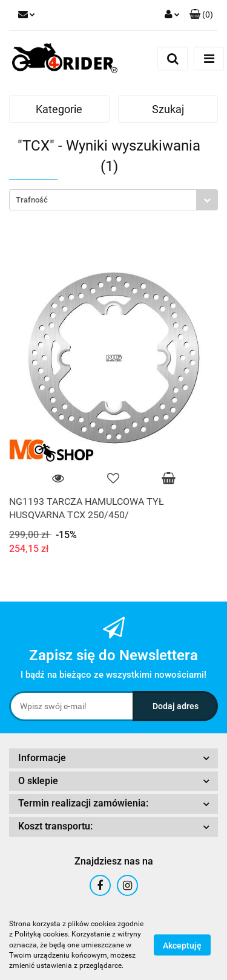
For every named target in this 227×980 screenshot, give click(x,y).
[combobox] (113, 200)
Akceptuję (182, 946)
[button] (201, 15)
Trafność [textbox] (32, 200)
